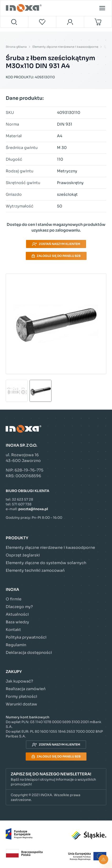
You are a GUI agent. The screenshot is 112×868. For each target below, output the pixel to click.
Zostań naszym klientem (56, 244)
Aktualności (17, 614)
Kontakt (13, 630)
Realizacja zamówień (26, 689)
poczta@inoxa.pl (33, 509)
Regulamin (16, 645)
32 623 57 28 (23, 499)
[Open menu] (102, 8)
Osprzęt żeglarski (23, 555)
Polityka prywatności (26, 637)
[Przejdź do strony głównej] (24, 8)
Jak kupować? (19, 681)
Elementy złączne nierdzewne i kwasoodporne (65, 47)
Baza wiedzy (17, 622)
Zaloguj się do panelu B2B (56, 256)
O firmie (14, 599)
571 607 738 (22, 504)
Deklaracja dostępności (29, 653)
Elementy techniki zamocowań (35, 570)
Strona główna (16, 47)
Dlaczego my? (19, 607)
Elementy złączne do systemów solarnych (46, 563)
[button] (56, 779)
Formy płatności (21, 696)
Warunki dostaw (21, 704)
